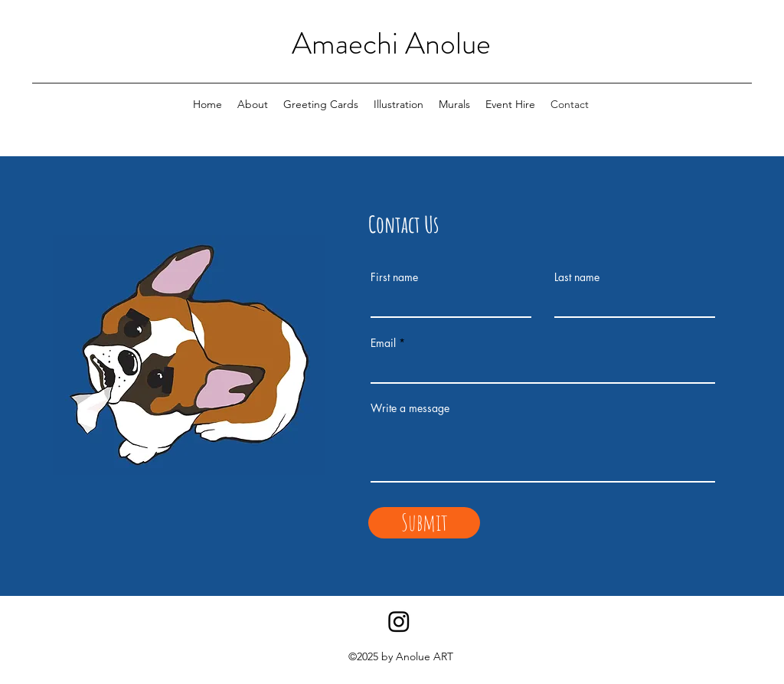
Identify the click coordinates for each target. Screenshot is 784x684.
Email (383, 343)
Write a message (410, 408)
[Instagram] (399, 621)
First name (394, 277)
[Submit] (424, 523)
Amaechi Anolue (391, 43)
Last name (577, 277)
